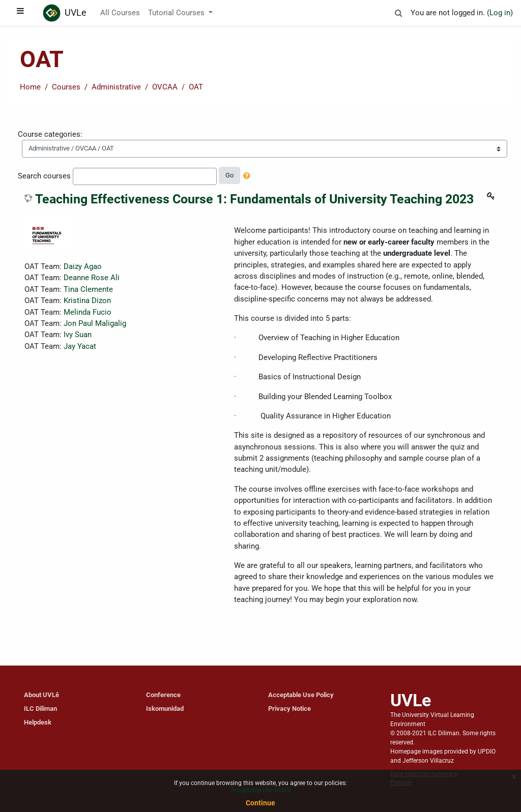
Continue (260, 803)
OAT (196, 87)
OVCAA (165, 87)
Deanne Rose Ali (92, 278)
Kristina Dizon (87, 300)
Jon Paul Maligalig (95, 323)
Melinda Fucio (88, 312)
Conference (163, 695)
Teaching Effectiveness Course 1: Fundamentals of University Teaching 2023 (254, 199)
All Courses (120, 13)
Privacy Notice (290, 709)
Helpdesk (38, 722)
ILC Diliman (40, 709)
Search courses (44, 176)
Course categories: (50, 134)
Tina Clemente (88, 289)
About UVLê (41, 695)
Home (30, 87)
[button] (398, 11)
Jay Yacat (80, 346)
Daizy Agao (83, 266)
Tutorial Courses (177, 13)
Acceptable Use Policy (301, 695)
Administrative (116, 87)
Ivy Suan (78, 335)
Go (229, 175)
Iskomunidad (165, 709)
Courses (66, 87)
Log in (500, 13)
